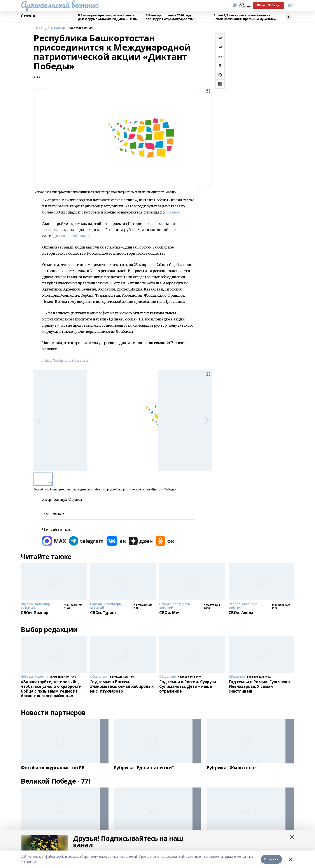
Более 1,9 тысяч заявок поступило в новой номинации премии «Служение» (245, 17)
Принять (271, 859)
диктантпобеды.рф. (73, 236)
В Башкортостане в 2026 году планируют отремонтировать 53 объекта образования (171, 17)
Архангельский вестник (59, 5)
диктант (58, 514)
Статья (28, 16)
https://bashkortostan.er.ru (65, 360)
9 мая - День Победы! (50, 28)
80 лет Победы (269, 5)
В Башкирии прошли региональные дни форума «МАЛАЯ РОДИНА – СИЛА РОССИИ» (107, 17)
